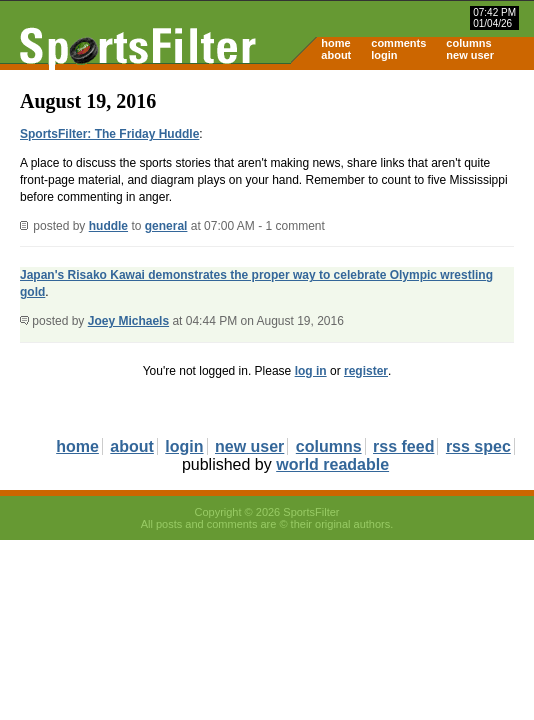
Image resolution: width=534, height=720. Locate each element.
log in (311, 371)
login (384, 55)
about (336, 55)
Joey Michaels (128, 321)
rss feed (403, 446)
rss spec (478, 446)
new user (470, 55)
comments (398, 43)
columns (468, 43)
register (366, 371)
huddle (108, 226)
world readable (332, 464)
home (335, 43)
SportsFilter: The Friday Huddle (109, 134)
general (166, 226)
